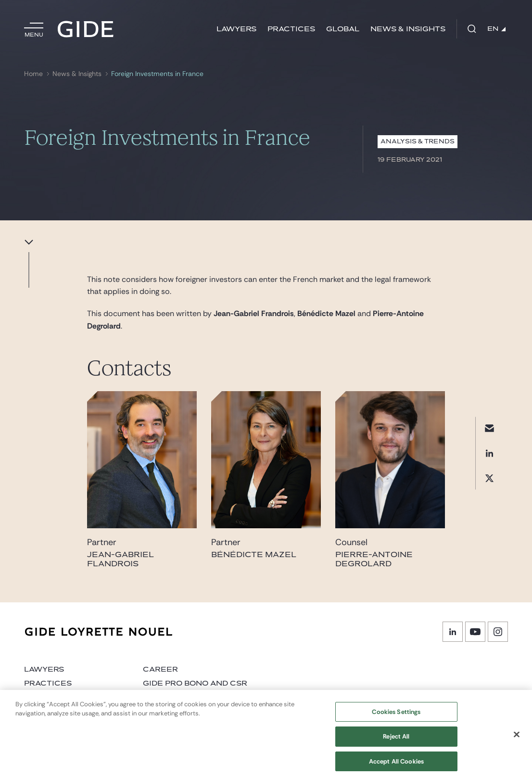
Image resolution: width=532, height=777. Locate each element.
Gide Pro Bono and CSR (195, 683)
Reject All (396, 741)
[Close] (517, 738)
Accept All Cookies (396, 765)
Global (343, 29)
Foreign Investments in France (157, 74)
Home (33, 74)
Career (160, 669)
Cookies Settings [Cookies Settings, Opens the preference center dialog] (396, 716)
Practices (291, 29)
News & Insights (408, 29)
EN (496, 29)
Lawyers (236, 29)
